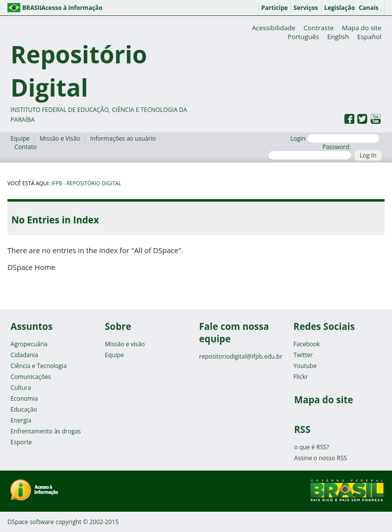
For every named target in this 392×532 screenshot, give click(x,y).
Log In (368, 155)
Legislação (338, 8)
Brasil (30, 8)
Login (335, 138)
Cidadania (24, 355)
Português (303, 37)
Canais (369, 8)
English (338, 37)
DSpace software (31, 522)
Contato (26, 147)
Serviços (306, 8)
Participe (275, 8)
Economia (24, 399)
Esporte (21, 442)
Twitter (303, 355)
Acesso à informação (72, 8)
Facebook (307, 344)
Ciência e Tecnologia (38, 366)
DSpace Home (31, 267)
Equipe (20, 138)
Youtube (305, 366)
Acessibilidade (274, 28)
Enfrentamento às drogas (46, 431)
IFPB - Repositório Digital (86, 183)
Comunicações (30, 377)
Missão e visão (125, 344)
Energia (21, 420)
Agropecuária (29, 344)
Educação (24, 409)
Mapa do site (362, 28)
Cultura (21, 388)
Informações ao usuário (123, 138)
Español (369, 37)
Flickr (301, 377)
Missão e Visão (60, 138)
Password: (309, 151)
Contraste (318, 28)
